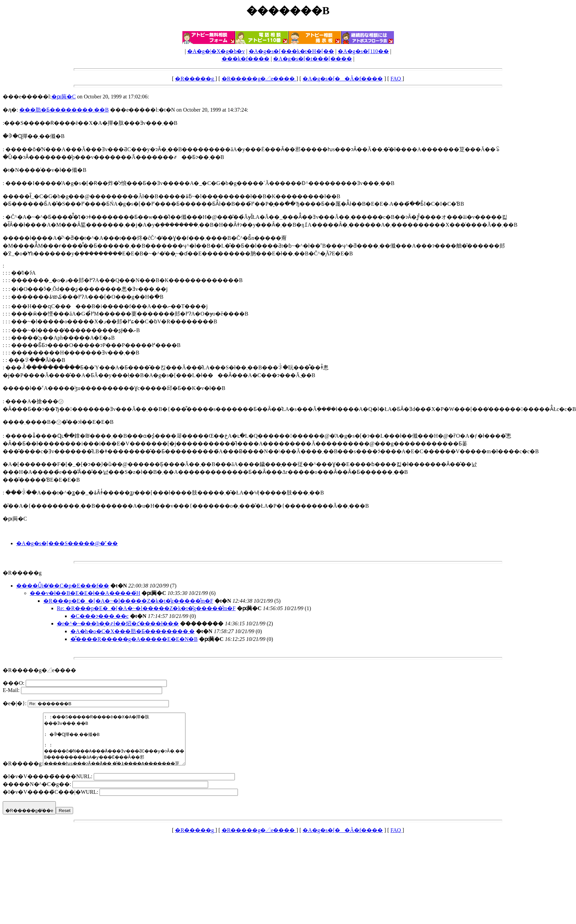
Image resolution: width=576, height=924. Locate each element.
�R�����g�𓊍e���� (259, 79)
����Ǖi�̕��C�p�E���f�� (63, 586)
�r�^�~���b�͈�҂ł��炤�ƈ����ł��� (118, 623)
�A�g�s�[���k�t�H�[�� (291, 51)
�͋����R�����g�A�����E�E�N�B (134, 639)
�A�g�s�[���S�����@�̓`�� (67, 543)
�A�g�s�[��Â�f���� (343, 79)
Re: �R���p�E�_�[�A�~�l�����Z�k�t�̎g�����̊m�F (146, 608)
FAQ (396, 79)
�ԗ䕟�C (64, 97)
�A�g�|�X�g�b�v (216, 51)
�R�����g (195, 79)
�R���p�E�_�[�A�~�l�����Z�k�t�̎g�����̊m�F (128, 601)
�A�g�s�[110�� (363, 51)
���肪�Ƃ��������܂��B (64, 110)
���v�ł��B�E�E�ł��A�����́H (85, 593)
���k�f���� (246, 59)
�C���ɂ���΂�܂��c (99, 616)
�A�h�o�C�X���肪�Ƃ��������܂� (132, 631)
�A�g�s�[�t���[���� (313, 59)
